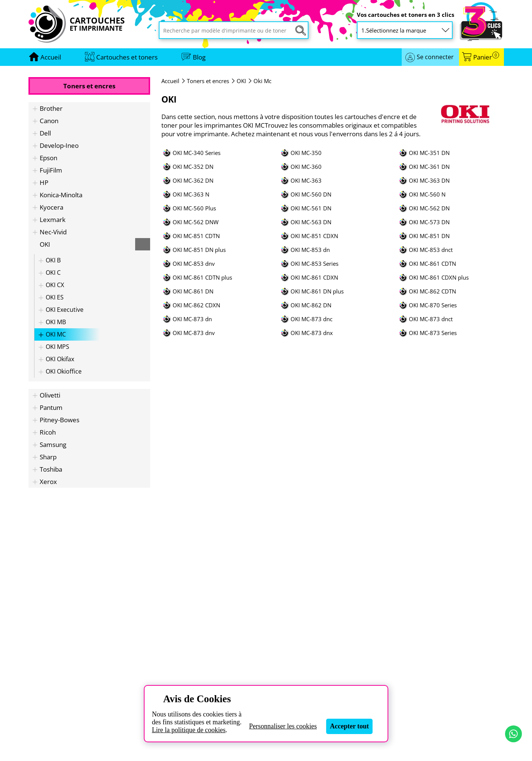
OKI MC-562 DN (429, 208)
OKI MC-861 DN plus (317, 291)
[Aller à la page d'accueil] (51, 57)
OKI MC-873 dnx (312, 333)
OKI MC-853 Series (314, 264)
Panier (486, 57)
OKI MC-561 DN (311, 208)
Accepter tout (349, 726)
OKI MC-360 (306, 167)
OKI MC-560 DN (311, 194)
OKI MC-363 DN (429, 181)
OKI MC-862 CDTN (432, 291)
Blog (199, 57)
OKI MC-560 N (427, 194)
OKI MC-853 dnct (431, 250)
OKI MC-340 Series (197, 153)
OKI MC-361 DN (429, 167)
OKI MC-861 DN (193, 291)
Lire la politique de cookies (189, 730)
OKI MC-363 (306, 181)
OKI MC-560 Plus (194, 208)
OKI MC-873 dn (192, 319)
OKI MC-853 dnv (194, 264)
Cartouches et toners (127, 57)
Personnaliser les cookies (283, 726)
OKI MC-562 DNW (196, 222)
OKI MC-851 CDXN (314, 236)
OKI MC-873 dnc (311, 319)
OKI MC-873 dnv (194, 333)
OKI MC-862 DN (311, 305)
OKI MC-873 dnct (431, 319)
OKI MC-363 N (191, 194)
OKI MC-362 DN (193, 181)
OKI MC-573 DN (429, 222)
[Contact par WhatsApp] (513, 734)
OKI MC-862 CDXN (196, 305)
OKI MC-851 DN (429, 236)
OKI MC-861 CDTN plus (202, 278)
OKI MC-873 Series (433, 333)
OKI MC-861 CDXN (314, 278)
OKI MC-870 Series (433, 305)
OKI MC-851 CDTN (196, 236)
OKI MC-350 (306, 153)
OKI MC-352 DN (193, 167)
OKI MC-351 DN (429, 153)
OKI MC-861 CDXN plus (439, 278)
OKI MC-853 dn (310, 250)
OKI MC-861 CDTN (432, 264)
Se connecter (435, 57)
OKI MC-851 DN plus (199, 250)
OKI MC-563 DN (311, 222)
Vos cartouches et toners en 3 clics (405, 15)
